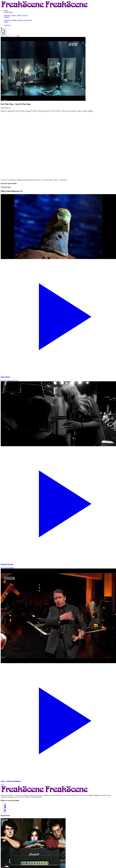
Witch (30, 20)
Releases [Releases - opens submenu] (7, 17)
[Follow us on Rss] (5, 812)
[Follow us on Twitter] (5, 804)
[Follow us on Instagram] (5, 809)
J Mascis (14, 15)
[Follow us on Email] (5, 810)
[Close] (18, 36)
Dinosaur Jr (8, 15)
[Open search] (4, 32)
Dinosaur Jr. (8, 20)
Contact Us (8, 25)
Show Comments (6, 187)
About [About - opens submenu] (6, 22)
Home (6, 10)
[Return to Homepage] (44, 7)
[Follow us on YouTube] (5, 807)
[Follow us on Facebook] (5, 805)
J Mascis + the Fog (22, 15)
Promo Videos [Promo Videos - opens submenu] (8, 12)
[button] (58, 28)
